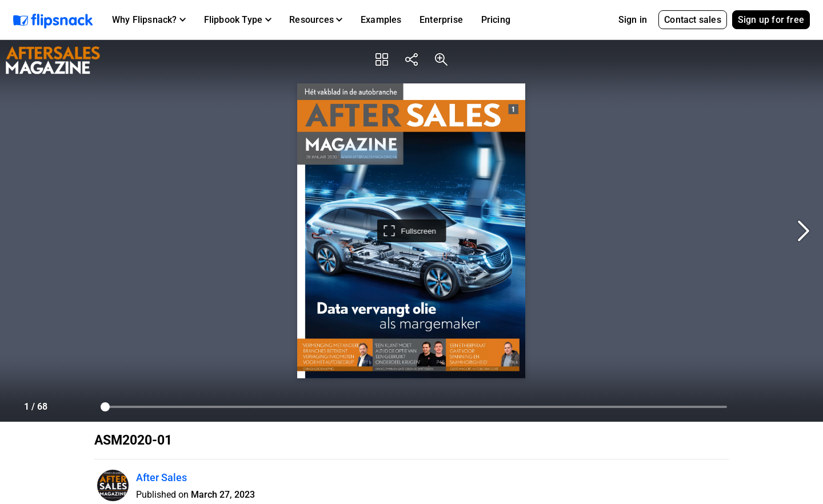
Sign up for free (771, 20)
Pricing (496, 20)
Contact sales (693, 20)
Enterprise (441, 20)
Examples (381, 20)
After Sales (161, 477)
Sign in (633, 20)
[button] (149, 20)
